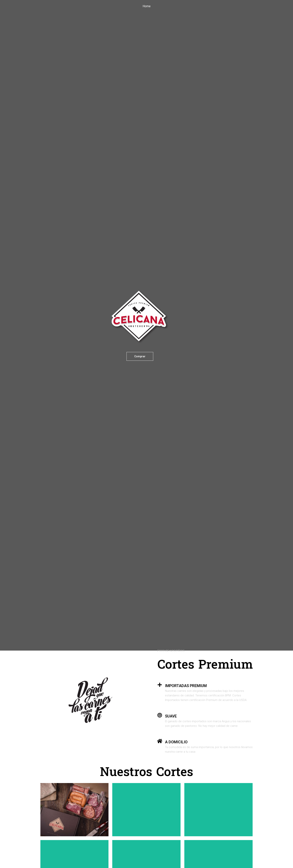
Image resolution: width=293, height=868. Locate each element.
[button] (140, 356)
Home (147, 6)
